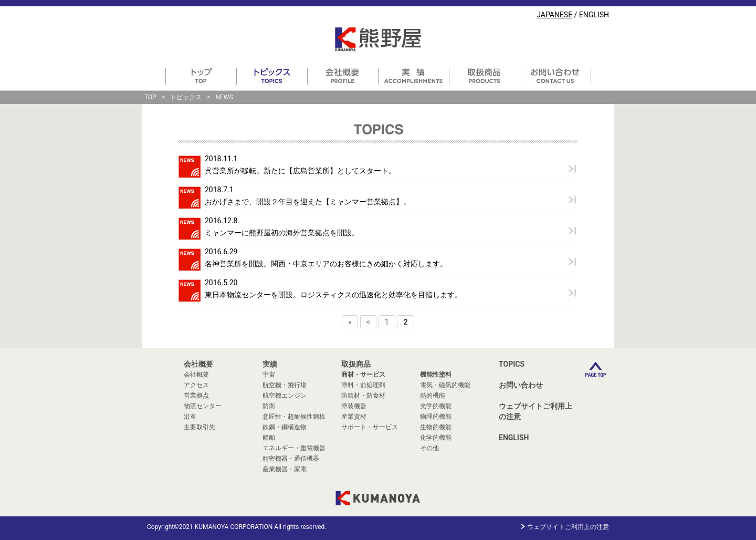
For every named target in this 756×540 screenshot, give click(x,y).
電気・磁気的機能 (445, 385)
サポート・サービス (370, 427)
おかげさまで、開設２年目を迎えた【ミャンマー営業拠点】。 (308, 202)
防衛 (269, 406)
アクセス (196, 385)
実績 (270, 364)
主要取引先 (199, 427)
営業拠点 (196, 396)
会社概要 (198, 364)
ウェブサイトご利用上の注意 (535, 411)
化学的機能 (436, 438)
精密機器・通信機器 (291, 459)
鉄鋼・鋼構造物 (285, 427)
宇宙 (269, 375)
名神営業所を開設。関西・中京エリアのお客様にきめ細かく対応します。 (326, 264)
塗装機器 (354, 406)
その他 (429, 448)
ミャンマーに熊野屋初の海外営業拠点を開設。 (282, 233)
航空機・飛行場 (285, 385)
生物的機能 (436, 427)
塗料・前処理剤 (363, 385)
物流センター (203, 406)
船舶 (269, 438)
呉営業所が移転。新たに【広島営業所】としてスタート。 (300, 171)
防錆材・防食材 (363, 396)
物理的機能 (436, 417)
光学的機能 (436, 406)
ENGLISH (594, 15)
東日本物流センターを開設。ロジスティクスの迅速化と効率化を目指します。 (333, 295)
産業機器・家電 (285, 469)
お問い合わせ (521, 385)
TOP (150, 97)
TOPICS (512, 364)
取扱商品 (356, 364)
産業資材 (354, 417)
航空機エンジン (285, 396)
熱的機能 (433, 396)
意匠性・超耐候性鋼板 (294, 417)
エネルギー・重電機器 (294, 448)
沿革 (190, 417)
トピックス (186, 97)
